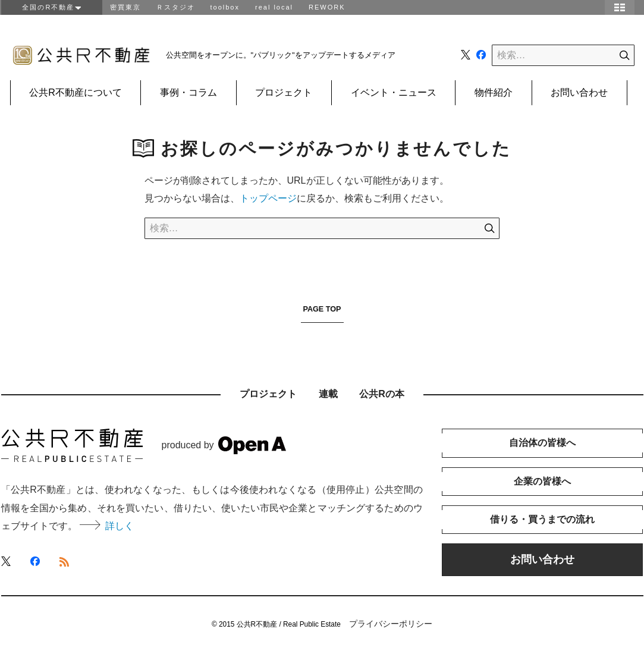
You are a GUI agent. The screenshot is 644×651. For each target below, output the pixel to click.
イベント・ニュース (393, 92)
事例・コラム (189, 92)
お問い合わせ (579, 92)
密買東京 (125, 7)
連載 (328, 394)
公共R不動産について (76, 92)
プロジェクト (284, 92)
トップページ (268, 198)
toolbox (225, 7)
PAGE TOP (322, 309)
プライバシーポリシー (391, 624)
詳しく (107, 526)
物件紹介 (493, 92)
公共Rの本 (382, 394)
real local (274, 7)
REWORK (327, 7)
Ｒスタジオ (176, 7)
